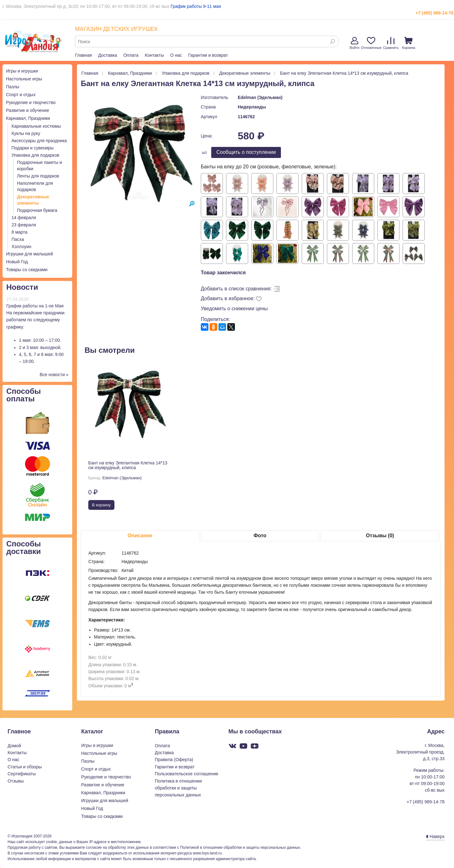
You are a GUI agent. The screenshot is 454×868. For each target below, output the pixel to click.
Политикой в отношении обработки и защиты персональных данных (240, 848)
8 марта (20, 232)
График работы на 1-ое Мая (35, 306)
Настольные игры (24, 79)
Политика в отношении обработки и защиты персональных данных (178, 788)
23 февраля (24, 225)
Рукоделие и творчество (31, 102)
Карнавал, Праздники (28, 118)
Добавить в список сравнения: (236, 289)
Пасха (18, 239)
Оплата (131, 55)
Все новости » (54, 375)
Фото (260, 536)
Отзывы (16, 781)
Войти (355, 43)
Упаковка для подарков (35, 155)
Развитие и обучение (28, 110)
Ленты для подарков (38, 176)
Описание (140, 536)
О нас (176, 55)
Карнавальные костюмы (36, 126)
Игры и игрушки (22, 71)
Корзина (409, 43)
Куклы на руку (26, 133)
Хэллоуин (22, 247)
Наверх (435, 836)
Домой (14, 746)
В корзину (101, 505)
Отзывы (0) (380, 536)
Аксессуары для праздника (39, 141)
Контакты (154, 55)
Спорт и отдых (21, 95)
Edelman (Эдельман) (260, 97)
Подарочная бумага (37, 210)
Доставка (108, 55)
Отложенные (371, 43)
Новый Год (17, 262)
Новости (22, 287)
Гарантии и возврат (208, 55)
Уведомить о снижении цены (234, 309)
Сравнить (391, 43)
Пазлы (13, 87)
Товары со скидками (27, 270)
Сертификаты (22, 774)
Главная (83, 55)
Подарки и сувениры (33, 148)
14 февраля (24, 218)
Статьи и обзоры (25, 767)
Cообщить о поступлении (246, 152)
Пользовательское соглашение (187, 774)
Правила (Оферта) (174, 760)
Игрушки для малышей (29, 254)
